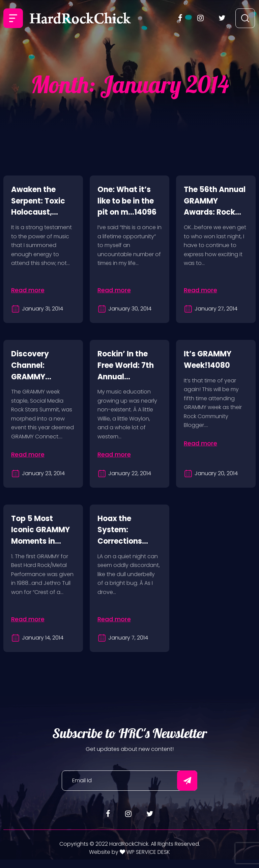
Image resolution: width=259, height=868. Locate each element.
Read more (28, 290)
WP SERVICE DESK (148, 860)
